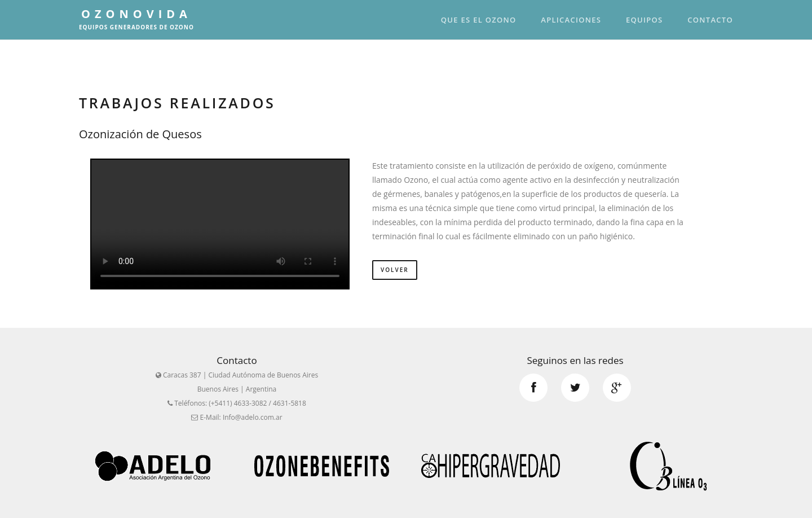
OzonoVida (136, 19)
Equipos (645, 20)
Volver (395, 270)
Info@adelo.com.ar (253, 417)
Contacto (710, 20)
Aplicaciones (571, 20)
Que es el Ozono (479, 20)
